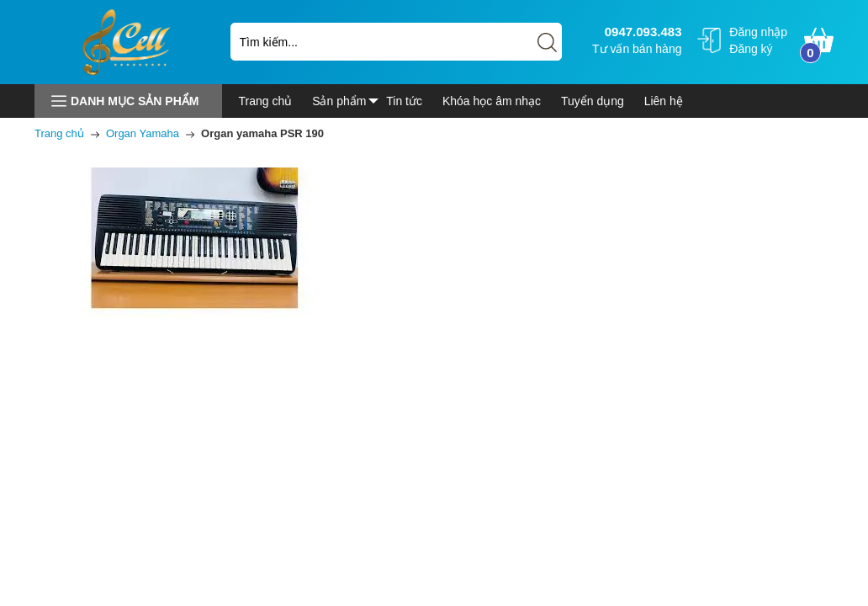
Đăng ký (751, 49)
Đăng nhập (758, 32)
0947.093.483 (641, 32)
